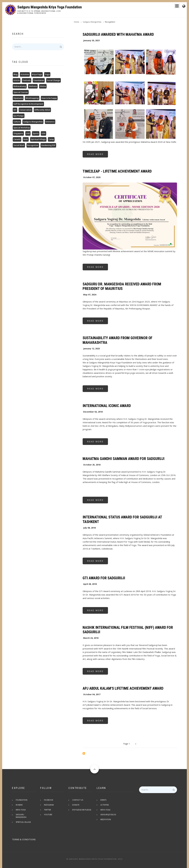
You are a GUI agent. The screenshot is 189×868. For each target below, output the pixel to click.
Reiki (26, 139)
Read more (98, 155)
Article (17, 80)
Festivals (27, 80)
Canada (17, 139)
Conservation (25, 110)
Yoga (47, 74)
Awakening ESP (48, 145)
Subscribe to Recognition (84, 753)
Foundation (160, 7)
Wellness (33, 86)
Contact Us (78, 800)
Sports (36, 133)
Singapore (18, 133)
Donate (76, 805)
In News (20, 805)
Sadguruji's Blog (109, 815)
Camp (51, 139)
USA (43, 133)
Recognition (33, 145)
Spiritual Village (38, 139)
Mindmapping (32, 98)
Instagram (49, 805)
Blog (16, 74)
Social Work (19, 145)
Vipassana (18, 98)
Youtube (49, 815)
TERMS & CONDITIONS (24, 837)
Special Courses (21, 92)
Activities (25, 74)
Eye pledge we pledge (82, 810)
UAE (28, 133)
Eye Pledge (19, 116)
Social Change (53, 80)
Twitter (48, 810)
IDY (15, 110)
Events (174, 7)
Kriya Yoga (144, 7)
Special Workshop (22, 128)
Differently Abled (42, 110)
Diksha (43, 86)
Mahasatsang (20, 86)
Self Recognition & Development (28, 104)
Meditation (106, 820)
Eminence (50, 122)
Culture (17, 122)
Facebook (49, 800)
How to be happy (49, 98)
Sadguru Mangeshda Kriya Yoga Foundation (50, 7)
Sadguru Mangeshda (123, 7)
